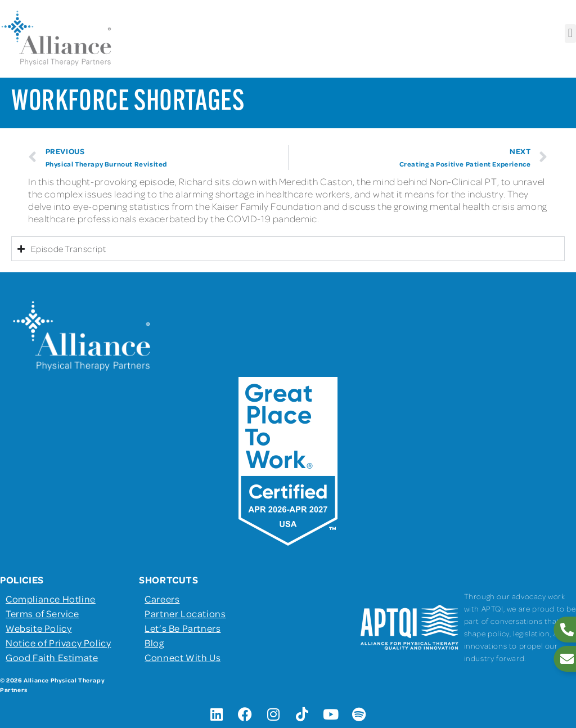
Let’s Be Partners (183, 628)
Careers (162, 599)
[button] (570, 33)
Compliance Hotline (51, 599)
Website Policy (39, 628)
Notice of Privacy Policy (58, 642)
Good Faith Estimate (52, 657)
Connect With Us (183, 657)
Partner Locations (185, 613)
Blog (154, 642)
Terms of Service (42, 613)
